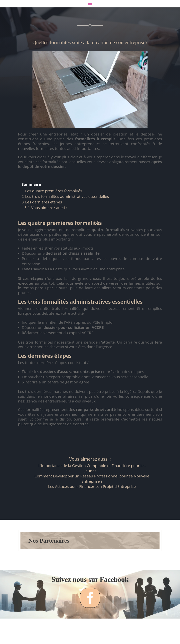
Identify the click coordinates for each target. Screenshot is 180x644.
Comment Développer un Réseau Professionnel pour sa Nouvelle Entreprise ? (92, 496)
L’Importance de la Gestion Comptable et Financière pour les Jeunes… (92, 485)
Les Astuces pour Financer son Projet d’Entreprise (92, 503)
